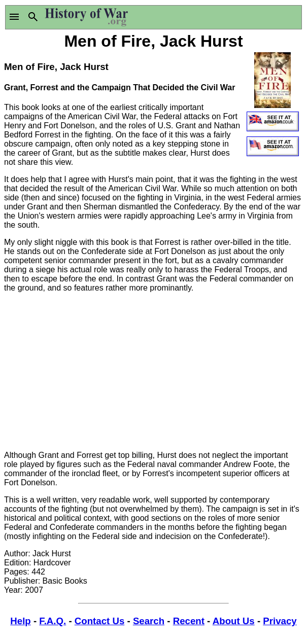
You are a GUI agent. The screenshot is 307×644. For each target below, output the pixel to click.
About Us (234, 621)
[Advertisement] (153, 372)
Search (149, 621)
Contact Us (99, 621)
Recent (189, 621)
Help (20, 621)
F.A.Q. (53, 621)
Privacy (280, 621)
